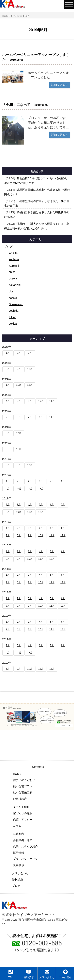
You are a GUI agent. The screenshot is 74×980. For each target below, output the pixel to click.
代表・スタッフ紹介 (25, 846)
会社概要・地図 (23, 840)
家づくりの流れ (23, 813)
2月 (19, 353)
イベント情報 (21, 807)
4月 (8, 401)
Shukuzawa (16, 304)
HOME (17, 774)
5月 (8, 433)
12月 (30, 385)
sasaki (13, 298)
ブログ (8, 246)
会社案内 (19, 834)
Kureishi (14, 266)
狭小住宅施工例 (23, 792)
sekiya (13, 324)
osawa (13, 278)
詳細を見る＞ (60, 85)
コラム (17, 826)
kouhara (14, 259)
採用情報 (19, 853)
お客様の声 (20, 799)
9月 (30, 401)
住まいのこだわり (24, 780)
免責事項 (19, 865)
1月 (8, 353)
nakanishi (15, 285)
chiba (12, 272)
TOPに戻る (65, 974)
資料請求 (18, 880)
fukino (13, 317)
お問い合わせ (20, 873)
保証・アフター (23, 820)
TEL (11, 974)
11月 (30, 369)
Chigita (13, 253)
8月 (63, 481)
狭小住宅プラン (23, 786)
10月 (41, 401)
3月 (30, 353)
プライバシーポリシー (27, 859)
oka (11, 291)
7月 (30, 417)
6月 (19, 369)
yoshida (14, 311)
